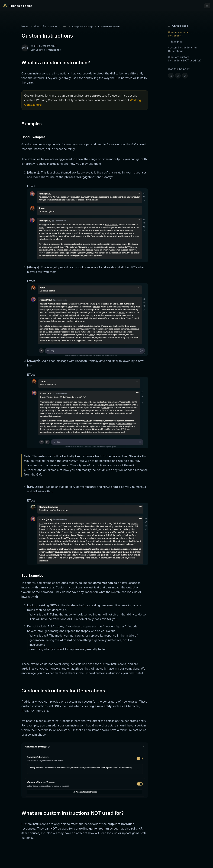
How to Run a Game (45, 26)
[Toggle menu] (64, 27)
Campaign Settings (83, 27)
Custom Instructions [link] (109, 27)
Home (25, 26)
